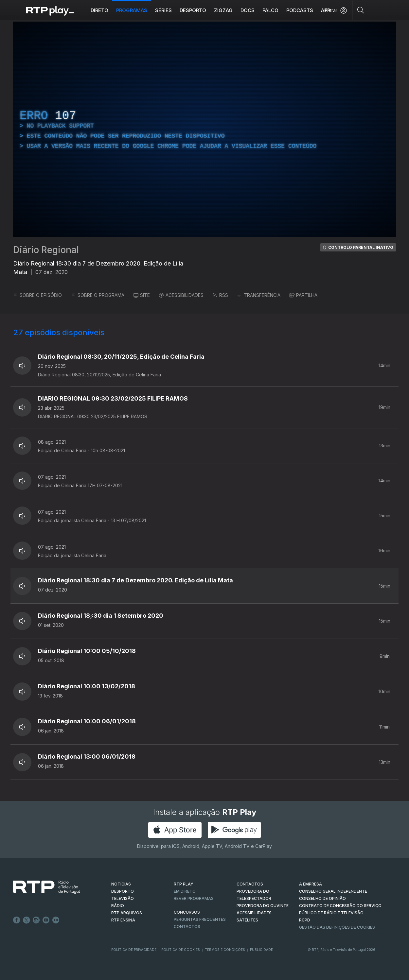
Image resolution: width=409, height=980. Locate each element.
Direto (99, 10)
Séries (163, 10)
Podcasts (300, 10)
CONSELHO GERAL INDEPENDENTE (333, 891)
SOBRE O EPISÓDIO (37, 295)
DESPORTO (123, 891)
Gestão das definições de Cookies (337, 927)
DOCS (248, 10)
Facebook (17, 920)
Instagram (36, 920)
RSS (220, 295)
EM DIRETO (185, 891)
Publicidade (261, 950)
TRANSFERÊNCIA (259, 295)
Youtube (46, 920)
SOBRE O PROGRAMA (98, 295)
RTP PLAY (184, 884)
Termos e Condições (225, 950)
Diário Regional (46, 250)
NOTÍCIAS (121, 884)
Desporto (193, 10)
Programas (132, 10)
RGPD (305, 920)
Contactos (187, 927)
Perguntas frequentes (200, 919)
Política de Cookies (181, 950)
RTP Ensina (123, 920)
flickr (56, 920)
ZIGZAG (223, 10)
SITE (142, 295)
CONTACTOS (250, 884)
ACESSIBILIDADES (181, 295)
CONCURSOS (187, 912)
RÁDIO (118, 906)
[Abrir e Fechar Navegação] (378, 11)
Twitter (27, 920)
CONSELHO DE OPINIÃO (322, 898)
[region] (204, 129)
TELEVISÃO (123, 898)
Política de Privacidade (134, 950)
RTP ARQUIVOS (127, 913)
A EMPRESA (311, 884)
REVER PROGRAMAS (194, 898)
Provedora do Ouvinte (263, 906)
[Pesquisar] (361, 10)
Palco (270, 10)
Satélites (247, 920)
